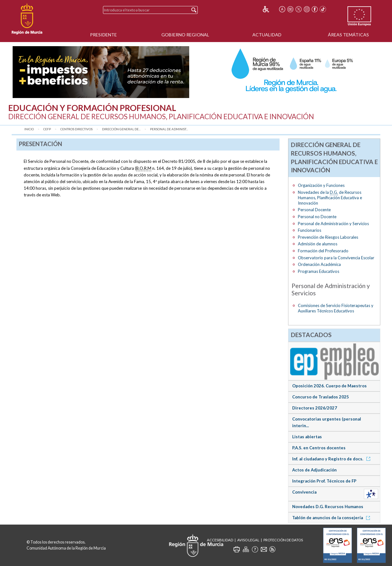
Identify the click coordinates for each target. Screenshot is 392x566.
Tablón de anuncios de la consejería (332, 518)
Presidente (103, 35)
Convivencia (304, 492)
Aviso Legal (248, 540)
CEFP (47, 129)
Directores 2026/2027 (315, 408)
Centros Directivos (76, 129)
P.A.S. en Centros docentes (319, 448)
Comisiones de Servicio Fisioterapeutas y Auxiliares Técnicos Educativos (336, 308)
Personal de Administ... (169, 129)
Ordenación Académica (319, 264)
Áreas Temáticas (348, 35)
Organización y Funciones (321, 185)
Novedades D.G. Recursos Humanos (328, 507)
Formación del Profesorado (323, 251)
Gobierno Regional (185, 35)
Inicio (29, 129)
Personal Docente (314, 210)
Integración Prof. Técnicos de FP (324, 481)
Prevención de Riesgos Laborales (328, 237)
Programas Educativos (319, 271)
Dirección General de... (121, 129)
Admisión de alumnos (318, 244)
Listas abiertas (307, 437)
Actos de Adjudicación (314, 470)
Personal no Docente (317, 217)
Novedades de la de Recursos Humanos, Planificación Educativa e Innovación (330, 198)
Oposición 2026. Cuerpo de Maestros (329, 386)
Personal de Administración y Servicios (333, 224)
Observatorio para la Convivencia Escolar (336, 258)
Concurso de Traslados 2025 (321, 397)
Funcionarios (310, 230)
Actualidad (267, 35)
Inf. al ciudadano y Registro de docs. (332, 459)
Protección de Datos (283, 540)
